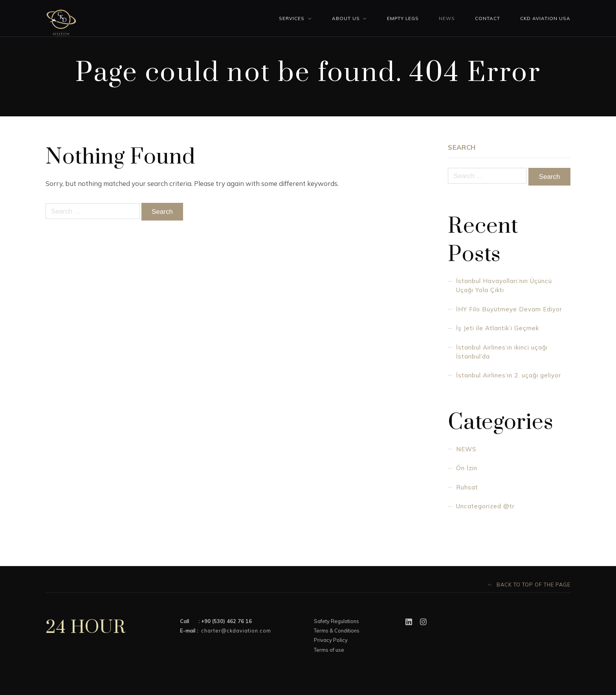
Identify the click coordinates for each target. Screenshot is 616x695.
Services (292, 18)
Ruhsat (467, 487)
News (447, 18)
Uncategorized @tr (485, 506)
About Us (346, 18)
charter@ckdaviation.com (236, 631)
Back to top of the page (529, 585)
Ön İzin (467, 468)
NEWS (466, 449)
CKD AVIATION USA (545, 18)
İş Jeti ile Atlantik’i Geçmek (498, 328)
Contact (488, 18)
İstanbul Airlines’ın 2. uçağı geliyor (509, 375)
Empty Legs (403, 18)
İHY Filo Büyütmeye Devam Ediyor (509, 309)
